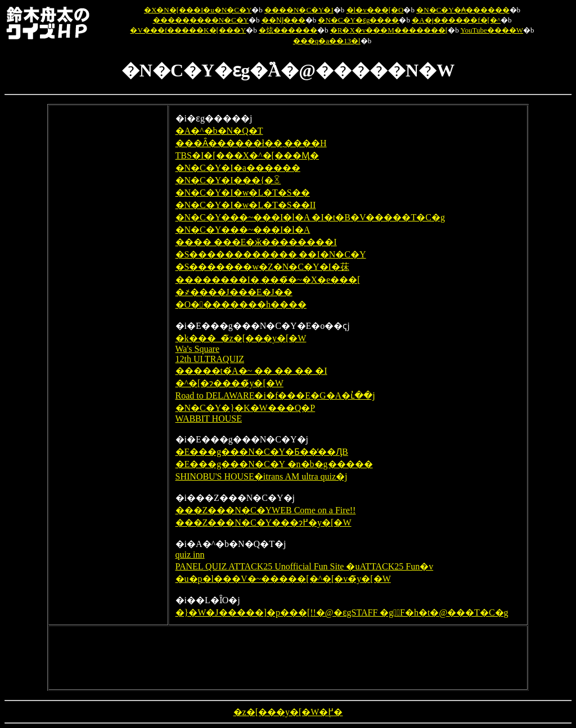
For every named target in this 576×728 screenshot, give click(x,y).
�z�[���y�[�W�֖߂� (288, 712)
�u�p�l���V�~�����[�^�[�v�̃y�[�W (283, 579)
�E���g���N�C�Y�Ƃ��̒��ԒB (262, 452)
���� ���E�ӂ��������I (256, 242)
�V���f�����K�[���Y (188, 30)
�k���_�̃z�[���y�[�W (241, 338)
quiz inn (190, 555)
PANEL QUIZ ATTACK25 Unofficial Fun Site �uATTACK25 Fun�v (305, 566)
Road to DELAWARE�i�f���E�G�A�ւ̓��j (275, 395)
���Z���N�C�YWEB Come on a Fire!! (266, 510)
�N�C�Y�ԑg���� (358, 20)
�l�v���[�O (375, 10)
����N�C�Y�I (299, 10)
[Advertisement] (108, 281)
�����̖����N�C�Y (201, 20)
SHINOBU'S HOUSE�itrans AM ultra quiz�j (262, 476)
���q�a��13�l (327, 41)
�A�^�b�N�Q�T (219, 131)
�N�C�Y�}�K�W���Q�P (246, 408)
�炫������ (288, 30)
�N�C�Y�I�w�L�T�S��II (246, 205)
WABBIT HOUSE (209, 419)
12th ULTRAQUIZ (210, 359)
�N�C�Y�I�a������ (238, 168)
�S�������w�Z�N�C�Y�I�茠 (262, 267)
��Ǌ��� (283, 20)
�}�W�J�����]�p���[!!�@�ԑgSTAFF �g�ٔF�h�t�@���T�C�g (342, 612)
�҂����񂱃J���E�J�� (234, 292)
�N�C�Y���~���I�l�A (243, 230)
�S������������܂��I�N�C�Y (271, 254)
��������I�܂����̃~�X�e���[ (268, 280)
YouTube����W (492, 30)
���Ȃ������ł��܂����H (251, 143)
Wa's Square (197, 349)
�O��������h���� (241, 304)
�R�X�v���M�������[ (389, 30)
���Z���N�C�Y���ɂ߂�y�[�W (264, 523)
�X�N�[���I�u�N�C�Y (198, 10)
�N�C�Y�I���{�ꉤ (228, 180)
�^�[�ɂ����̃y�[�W (229, 383)
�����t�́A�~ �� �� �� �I (251, 371)
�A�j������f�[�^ (456, 20)
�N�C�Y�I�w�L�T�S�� (243, 193)
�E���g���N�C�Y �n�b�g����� (274, 464)
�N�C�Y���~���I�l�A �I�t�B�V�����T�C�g (310, 217)
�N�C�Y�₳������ (463, 10)
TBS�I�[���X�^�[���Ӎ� (247, 155)
